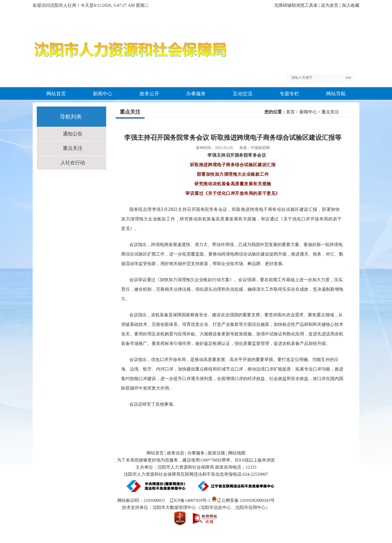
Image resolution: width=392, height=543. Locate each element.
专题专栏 (289, 94)
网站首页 (56, 94)
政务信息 (176, 453)
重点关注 (73, 148)
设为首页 (330, 5)
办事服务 (196, 94)
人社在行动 (73, 163)
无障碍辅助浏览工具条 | (297, 5)
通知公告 (73, 134)
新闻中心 (103, 94)
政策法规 (216, 453)
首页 (290, 112)
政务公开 (149, 94)
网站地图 (237, 453)
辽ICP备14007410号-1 (190, 500)
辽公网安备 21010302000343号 (243, 500)
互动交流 (243, 94)
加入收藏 (351, 5)
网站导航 (336, 94)
